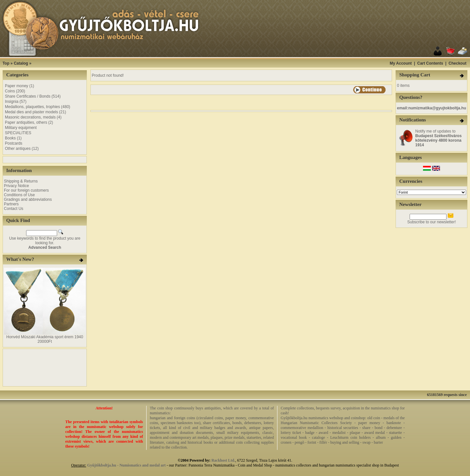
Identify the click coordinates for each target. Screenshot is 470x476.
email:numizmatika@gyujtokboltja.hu (431, 108)
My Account (401, 63)
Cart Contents (430, 63)
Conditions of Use (19, 195)
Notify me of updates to (438, 138)
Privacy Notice (16, 186)
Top (6, 63)
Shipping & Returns (21, 181)
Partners (11, 204)
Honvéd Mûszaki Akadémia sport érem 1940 (45, 337)
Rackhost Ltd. (223, 460)
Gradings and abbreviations (28, 199)
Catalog (21, 63)
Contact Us (14, 209)
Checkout (457, 63)
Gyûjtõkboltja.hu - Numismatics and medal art (126, 465)
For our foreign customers (26, 190)
